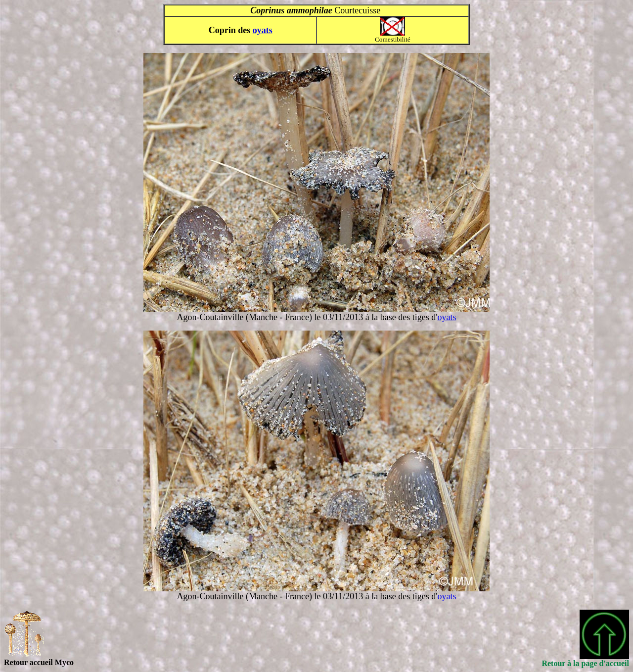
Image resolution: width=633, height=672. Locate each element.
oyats (263, 30)
